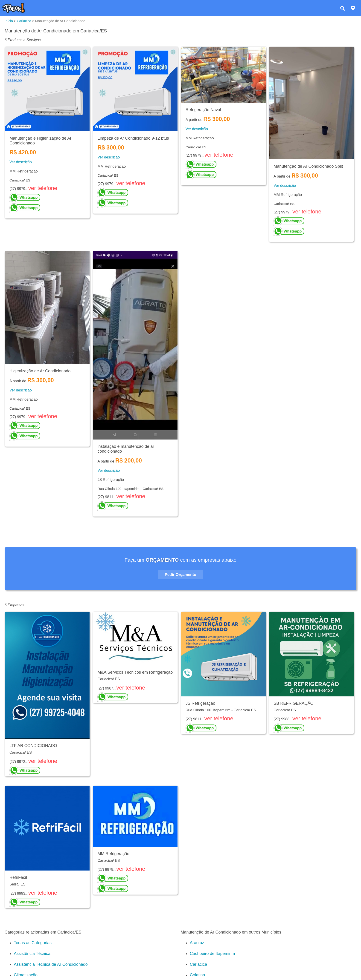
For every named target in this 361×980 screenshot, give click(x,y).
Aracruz (197, 943)
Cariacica (198, 964)
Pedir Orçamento (181, 575)
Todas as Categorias (33, 943)
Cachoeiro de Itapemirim (212, 954)
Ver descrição (21, 162)
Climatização (26, 975)
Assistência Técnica (32, 954)
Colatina (197, 975)
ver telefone (43, 188)
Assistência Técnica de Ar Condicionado (51, 964)
